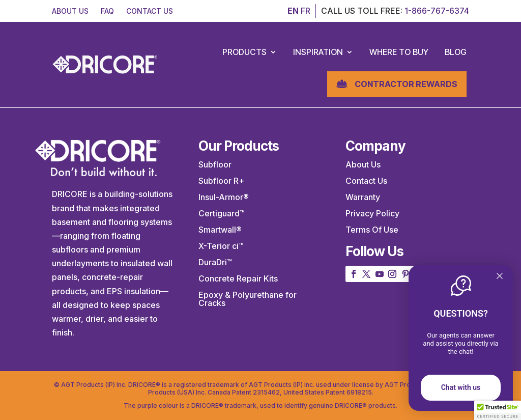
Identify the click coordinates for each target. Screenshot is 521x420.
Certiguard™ (222, 213)
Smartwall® (220, 230)
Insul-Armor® (224, 197)
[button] (498, 410)
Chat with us (461, 387)
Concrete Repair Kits (238, 278)
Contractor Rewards (406, 84)
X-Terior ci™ (221, 246)
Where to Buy (399, 52)
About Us (363, 164)
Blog (456, 52)
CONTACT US (150, 11)
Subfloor (215, 164)
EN (293, 11)
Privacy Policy (372, 213)
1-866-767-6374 (437, 11)
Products (244, 52)
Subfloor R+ (221, 181)
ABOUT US (70, 11)
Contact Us (366, 181)
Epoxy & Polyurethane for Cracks (248, 299)
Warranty (363, 197)
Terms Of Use (372, 230)
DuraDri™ (215, 262)
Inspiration (318, 52)
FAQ (107, 11)
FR (306, 11)
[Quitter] (500, 277)
